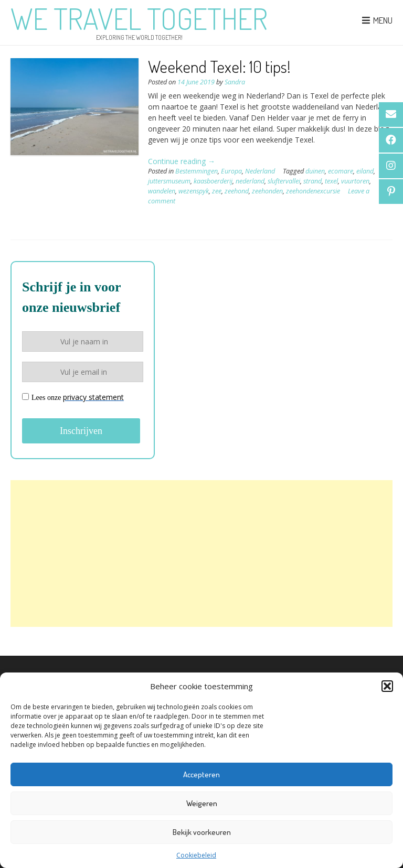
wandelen (162, 191)
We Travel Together (139, 18)
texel (331, 181)
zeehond (237, 191)
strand (312, 181)
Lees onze (73, 397)
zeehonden (267, 191)
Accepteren (201, 774)
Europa (231, 171)
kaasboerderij (213, 181)
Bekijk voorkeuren (202, 832)
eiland (365, 171)
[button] (387, 686)
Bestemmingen (197, 171)
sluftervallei (284, 181)
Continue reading (182, 161)
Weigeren (202, 803)
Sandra (235, 82)
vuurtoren (355, 181)
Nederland (260, 171)
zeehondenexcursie (313, 191)
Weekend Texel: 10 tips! (219, 66)
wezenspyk (194, 191)
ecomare (341, 171)
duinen (315, 171)
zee (217, 191)
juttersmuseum (169, 181)
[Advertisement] (201, 554)
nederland (250, 181)
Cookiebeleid (196, 855)
